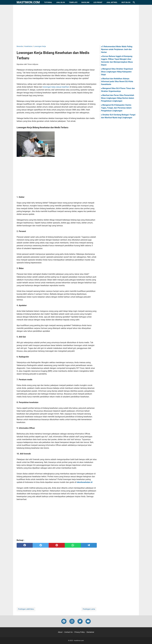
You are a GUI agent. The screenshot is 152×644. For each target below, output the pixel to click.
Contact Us (68, 632)
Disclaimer (90, 632)
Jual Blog (61, 2)
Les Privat (98, 2)
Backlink (85, 2)
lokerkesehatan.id (85, 482)
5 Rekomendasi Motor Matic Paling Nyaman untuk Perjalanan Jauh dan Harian (117, 49)
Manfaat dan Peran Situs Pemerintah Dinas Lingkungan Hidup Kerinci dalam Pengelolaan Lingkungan (118, 98)
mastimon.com (28, 2)
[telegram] (89, 545)
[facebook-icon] (64, 621)
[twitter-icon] (80, 621)
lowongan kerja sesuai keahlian (56, 87)
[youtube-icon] (88, 621)
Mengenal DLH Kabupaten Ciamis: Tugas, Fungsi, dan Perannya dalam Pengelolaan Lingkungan (116, 108)
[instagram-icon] (72, 621)
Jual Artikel (112, 2)
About (60, 632)
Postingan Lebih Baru (26, 609)
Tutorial (48, 2)
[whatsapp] (73, 545)
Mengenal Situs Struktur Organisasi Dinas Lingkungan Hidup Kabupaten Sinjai (117, 72)
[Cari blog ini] (134, 2)
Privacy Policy (80, 632)
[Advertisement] (76, 25)
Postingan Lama (89, 609)
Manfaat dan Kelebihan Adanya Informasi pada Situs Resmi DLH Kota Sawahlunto (117, 81)
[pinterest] (57, 545)
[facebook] (25, 545)
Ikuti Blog (126, 2)
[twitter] (41, 545)
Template (73, 2)
